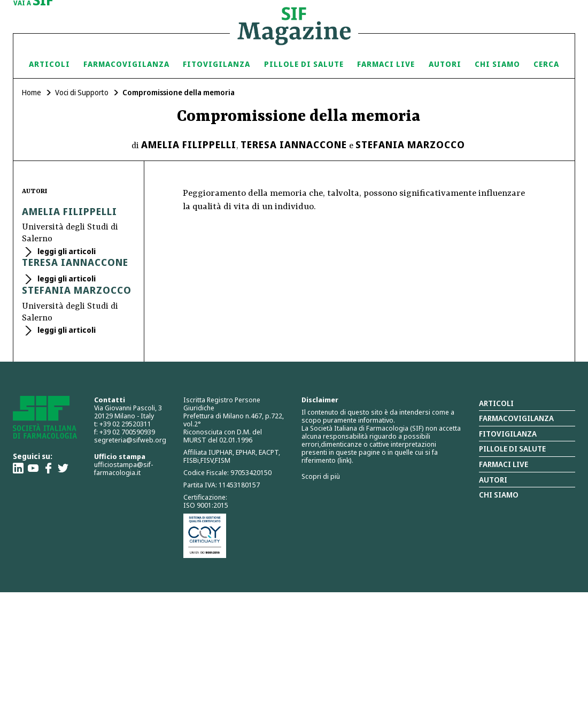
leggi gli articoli (66, 251)
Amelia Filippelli (189, 144)
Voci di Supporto (82, 92)
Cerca (546, 64)
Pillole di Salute (304, 64)
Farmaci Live (386, 64)
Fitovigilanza (216, 64)
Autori (445, 64)
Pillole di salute (512, 449)
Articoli (49, 64)
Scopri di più (321, 476)
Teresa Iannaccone (294, 144)
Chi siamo (497, 64)
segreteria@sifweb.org (130, 440)
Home (32, 92)
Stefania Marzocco (410, 144)
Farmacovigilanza (126, 64)
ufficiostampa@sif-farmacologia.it (123, 468)
